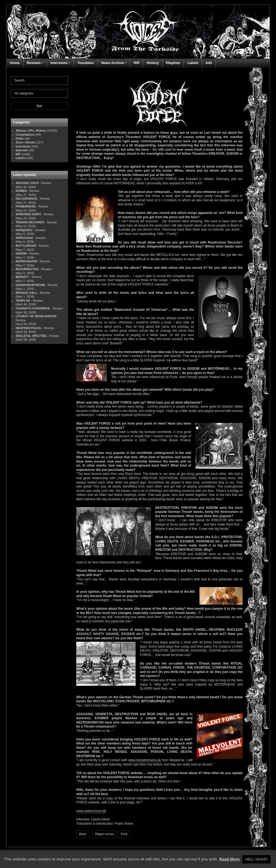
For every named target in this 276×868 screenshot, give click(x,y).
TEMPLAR (23, 301)
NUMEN (21, 191)
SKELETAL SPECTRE (31, 336)
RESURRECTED (27, 269)
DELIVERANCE (26, 199)
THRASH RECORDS (30, 222)
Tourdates (86, 63)
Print (124, 834)
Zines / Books (25, 142)
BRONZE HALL (26, 293)
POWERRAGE (26, 206)
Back (83, 834)
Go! (39, 106)
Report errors (105, 834)
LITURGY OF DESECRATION (36, 316)
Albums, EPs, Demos (31, 130)
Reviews (34, 63)
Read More (230, 859)
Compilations (25, 135)
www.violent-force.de (91, 811)
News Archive (113, 63)
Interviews (59, 63)
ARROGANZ (24, 238)
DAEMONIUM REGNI (30, 285)
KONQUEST (24, 230)
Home (15, 63)
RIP (137, 63)
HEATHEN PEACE (28, 328)
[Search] (39, 80)
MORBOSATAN (26, 261)
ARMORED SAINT (28, 214)
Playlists (173, 63)
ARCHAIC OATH (27, 183)
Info (209, 63)
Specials (22, 150)
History (153, 63)
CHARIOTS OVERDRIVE (33, 308)
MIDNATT (22, 277)
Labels (193, 63)
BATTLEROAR (26, 246)
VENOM (21, 253)
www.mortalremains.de (145, 760)
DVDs (20, 139)
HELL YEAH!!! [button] (257, 859)
